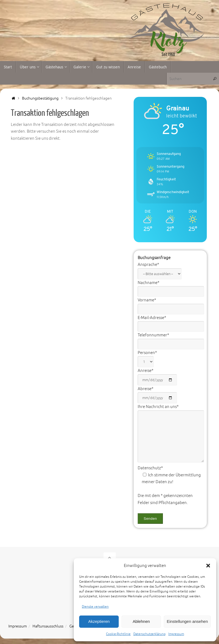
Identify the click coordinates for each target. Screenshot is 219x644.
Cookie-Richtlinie (118, 634)
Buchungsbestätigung (40, 98)
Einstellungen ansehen (187, 621)
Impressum (176, 634)
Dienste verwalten (95, 607)
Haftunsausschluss (48, 626)
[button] (208, 566)
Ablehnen (141, 621)
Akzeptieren (99, 621)
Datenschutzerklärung (149, 634)
